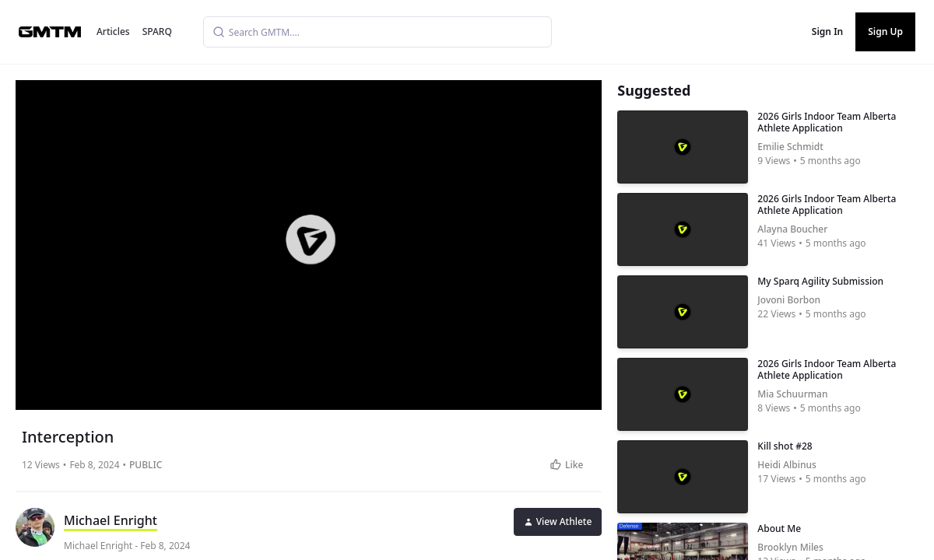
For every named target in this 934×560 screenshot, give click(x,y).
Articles (113, 31)
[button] (311, 240)
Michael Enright (111, 520)
